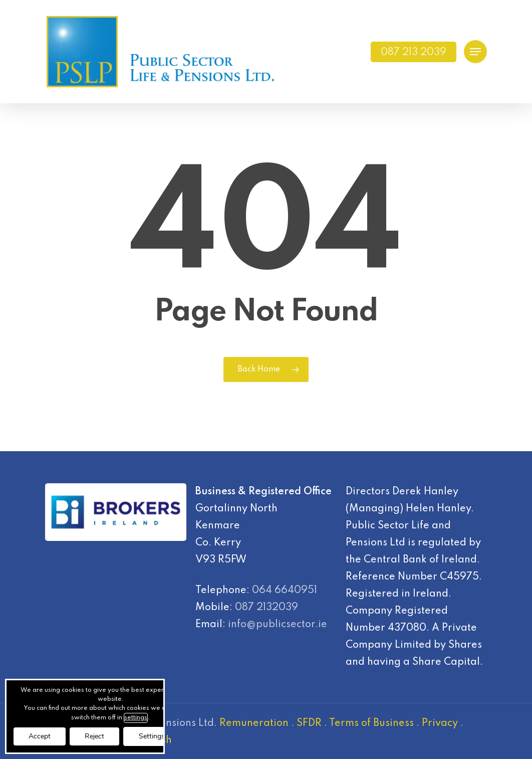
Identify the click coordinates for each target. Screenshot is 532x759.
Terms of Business (371, 723)
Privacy (440, 723)
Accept (40, 736)
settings (136, 718)
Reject (94, 736)
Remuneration (254, 723)
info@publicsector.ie (278, 625)
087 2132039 (267, 608)
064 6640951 (285, 591)
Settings (152, 736)
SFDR (309, 723)
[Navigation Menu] (475, 52)
